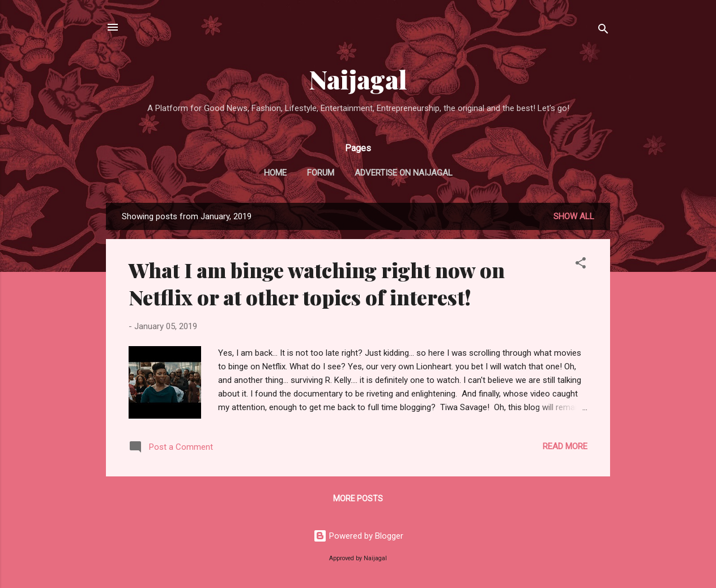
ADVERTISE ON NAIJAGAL (404, 173)
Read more (565, 446)
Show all (574, 216)
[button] (581, 265)
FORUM (321, 173)
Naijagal (358, 79)
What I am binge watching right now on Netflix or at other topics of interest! (317, 283)
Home (275, 173)
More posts (358, 498)
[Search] (603, 31)
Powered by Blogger (358, 536)
